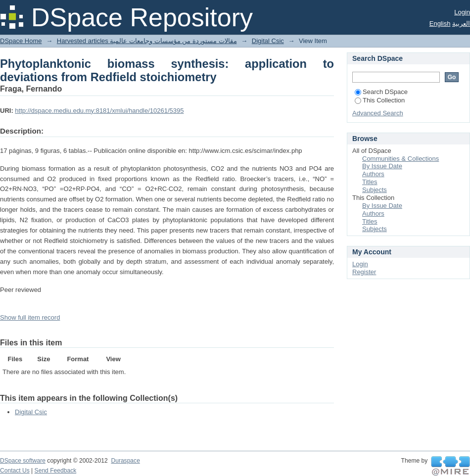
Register (364, 272)
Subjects (375, 190)
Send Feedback (56, 471)
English (440, 24)
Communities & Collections (400, 159)
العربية (461, 24)
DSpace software (23, 461)
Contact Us (15, 471)
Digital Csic (268, 41)
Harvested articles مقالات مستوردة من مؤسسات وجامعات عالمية (147, 41)
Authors (373, 174)
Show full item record (30, 317)
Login (462, 12)
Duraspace (125, 461)
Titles (370, 182)
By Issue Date (382, 166)
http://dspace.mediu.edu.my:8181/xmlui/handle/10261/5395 (99, 111)
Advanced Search (378, 113)
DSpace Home (21, 41)
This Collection (380, 100)
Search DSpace (381, 92)
